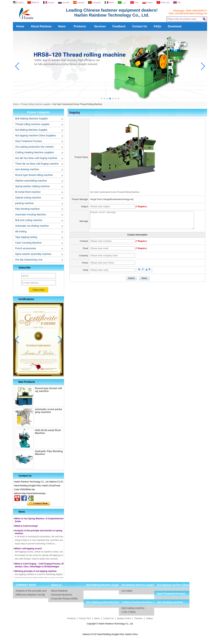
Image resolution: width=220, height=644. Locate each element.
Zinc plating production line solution (35, 147)
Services (100, 26)
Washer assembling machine (31, 181)
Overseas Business (62, 595)
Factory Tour (85, 618)
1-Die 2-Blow (129, 612)
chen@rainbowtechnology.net (191, 13)
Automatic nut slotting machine (32, 226)
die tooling (21, 231)
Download (175, 26)
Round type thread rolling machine (34, 175)
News (62, 26)
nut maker (127, 591)
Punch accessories (26, 248)
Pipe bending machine (27, 209)
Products (80, 26)
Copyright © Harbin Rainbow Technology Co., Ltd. (110, 624)
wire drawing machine (27, 169)
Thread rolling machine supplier (36, 104)
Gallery (149, 618)
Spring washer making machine (32, 186)
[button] (102, 99)
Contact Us (140, 26)
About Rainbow (41, 26)
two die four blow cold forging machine (36, 158)
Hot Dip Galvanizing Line (29, 260)
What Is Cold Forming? (26, 527)
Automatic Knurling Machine (31, 214)
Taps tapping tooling (26, 237)
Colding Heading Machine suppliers (35, 152)
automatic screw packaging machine (48, 411)
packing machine (24, 203)
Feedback (119, 26)
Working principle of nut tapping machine (36, 572)
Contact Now (39, 503)
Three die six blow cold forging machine (37, 164)
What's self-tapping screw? (29, 550)
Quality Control (124, 618)
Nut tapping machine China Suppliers (36, 135)
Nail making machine (133, 608)
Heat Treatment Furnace (29, 141)
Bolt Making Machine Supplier (32, 119)
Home (20, 26)
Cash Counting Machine (28, 243)
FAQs (157, 26)
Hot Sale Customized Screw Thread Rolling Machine (115, 192)
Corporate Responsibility (64, 598)
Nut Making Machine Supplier (31, 130)
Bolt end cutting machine (29, 220)
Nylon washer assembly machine (33, 254)
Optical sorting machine (28, 198)
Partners (139, 618)
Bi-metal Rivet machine (28, 192)
